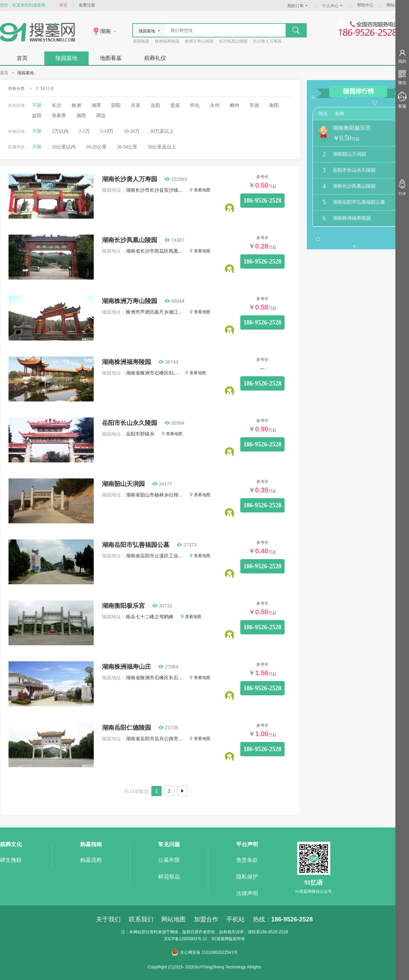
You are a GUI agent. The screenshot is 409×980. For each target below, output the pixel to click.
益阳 (37, 116)
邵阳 (116, 105)
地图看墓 (111, 58)
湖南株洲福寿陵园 (126, 362)
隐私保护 (247, 877)
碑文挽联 (11, 860)
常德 (254, 105)
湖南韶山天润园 (123, 484)
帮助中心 (365, 5)
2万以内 (60, 131)
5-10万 (107, 131)
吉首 (136, 105)
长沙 (57, 105)
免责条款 (247, 860)
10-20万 (132, 131)
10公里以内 (64, 147)
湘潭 (96, 105)
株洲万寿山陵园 (199, 41)
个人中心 (333, 6)
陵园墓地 (66, 58)
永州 (215, 105)
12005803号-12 (193, 939)
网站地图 (395, 5)
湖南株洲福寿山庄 (126, 667)
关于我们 (108, 919)
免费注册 (87, 5)
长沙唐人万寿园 (267, 41)
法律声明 (247, 893)
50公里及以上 (162, 147)
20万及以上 (162, 131)
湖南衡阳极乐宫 (123, 606)
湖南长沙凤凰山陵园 (130, 240)
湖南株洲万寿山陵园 (130, 301)
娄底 (175, 105)
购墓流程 (91, 860)
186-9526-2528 (263, 201)
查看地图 (200, 190)
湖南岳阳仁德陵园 (126, 728)
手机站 (236, 919)
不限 (37, 105)
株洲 (76, 105)
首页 (22, 58)
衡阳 (274, 105)
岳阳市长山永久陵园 (130, 423)
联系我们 (141, 919)
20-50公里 (127, 147)
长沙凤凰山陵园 (233, 41)
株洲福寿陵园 (167, 41)
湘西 (81, 116)
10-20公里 (96, 147)
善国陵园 (141, 41)
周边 (101, 116)
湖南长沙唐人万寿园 (130, 179)
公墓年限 (169, 860)
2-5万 (84, 131)
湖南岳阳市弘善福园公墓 (136, 545)
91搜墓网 (220, 939)
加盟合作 (206, 919)
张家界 (59, 116)
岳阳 (155, 105)
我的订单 (298, 6)
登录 (63, 5)
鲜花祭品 (169, 877)
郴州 (234, 105)
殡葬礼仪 (155, 58)
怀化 (195, 105)
